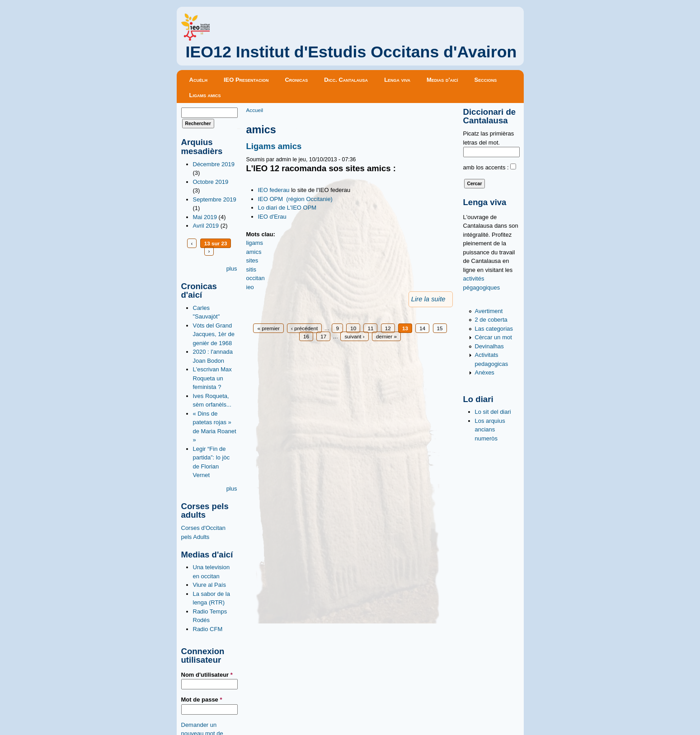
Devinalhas (489, 346)
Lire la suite (428, 299)
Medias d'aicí (442, 80)
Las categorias (494, 329)
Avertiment (489, 311)
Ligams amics (205, 95)
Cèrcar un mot (493, 337)
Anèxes (485, 372)
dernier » (386, 336)
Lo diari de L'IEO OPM (287, 208)
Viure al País (209, 585)
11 (370, 328)
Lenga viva (397, 80)
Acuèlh (198, 80)
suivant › (354, 336)
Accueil (255, 110)
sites (252, 260)
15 (440, 328)
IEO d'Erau (272, 217)
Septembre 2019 (215, 199)
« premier (268, 328)
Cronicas (296, 80)
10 (353, 328)
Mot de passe (202, 700)
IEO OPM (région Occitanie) (295, 199)
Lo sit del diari (493, 412)
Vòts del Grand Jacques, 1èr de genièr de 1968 (214, 334)
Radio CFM (208, 629)
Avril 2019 (206, 226)
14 (422, 328)
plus (232, 269)
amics (254, 252)
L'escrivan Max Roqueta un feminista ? (212, 378)
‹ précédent (304, 328)
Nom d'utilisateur (207, 675)
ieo (250, 287)
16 (306, 336)
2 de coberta (491, 320)
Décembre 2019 (214, 164)
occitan (256, 278)
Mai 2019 (205, 217)
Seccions (486, 80)
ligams (255, 243)
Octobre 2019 (211, 182)
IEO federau (274, 190)
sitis (251, 269)
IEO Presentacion (246, 80)
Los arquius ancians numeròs (490, 430)
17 (323, 336)
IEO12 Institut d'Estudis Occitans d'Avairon (351, 52)
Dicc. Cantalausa (346, 80)
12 (388, 328)
